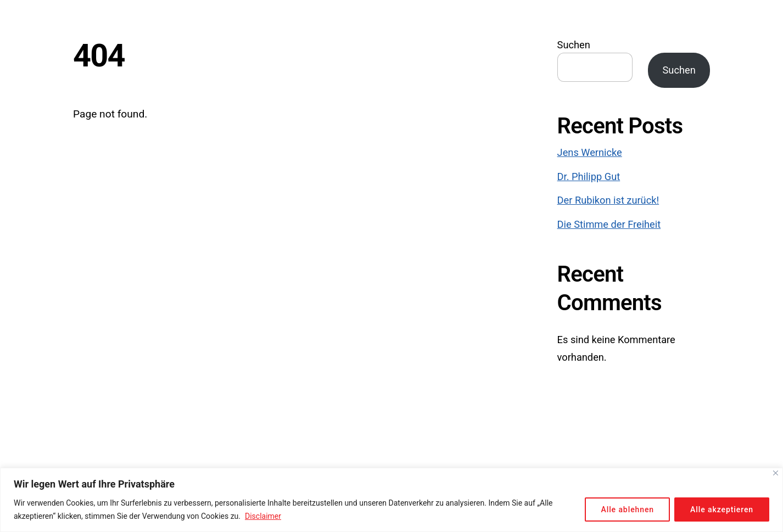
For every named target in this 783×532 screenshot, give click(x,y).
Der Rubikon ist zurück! (608, 200)
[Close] (776, 473)
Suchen (574, 45)
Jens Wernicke (590, 152)
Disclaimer (263, 516)
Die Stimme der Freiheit (609, 224)
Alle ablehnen (627, 509)
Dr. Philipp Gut (589, 177)
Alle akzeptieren (722, 509)
